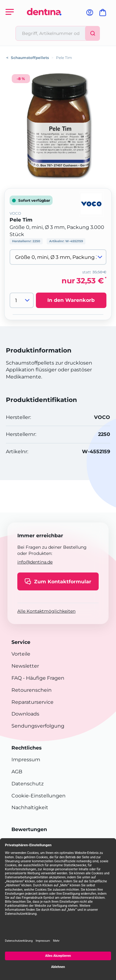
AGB (17, 772)
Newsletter (25, 666)
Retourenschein (32, 690)
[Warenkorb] (104, 14)
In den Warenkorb (71, 300)
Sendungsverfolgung (38, 726)
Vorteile (21, 654)
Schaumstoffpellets (30, 58)
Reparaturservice (32, 702)
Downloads (25, 714)
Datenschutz (28, 784)
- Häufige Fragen (43, 678)
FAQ (17, 678)
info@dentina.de (35, 562)
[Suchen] (92, 33)
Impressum (26, 760)
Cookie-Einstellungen (39, 796)
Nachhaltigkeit (30, 807)
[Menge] (22, 300)
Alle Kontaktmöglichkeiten (46, 611)
